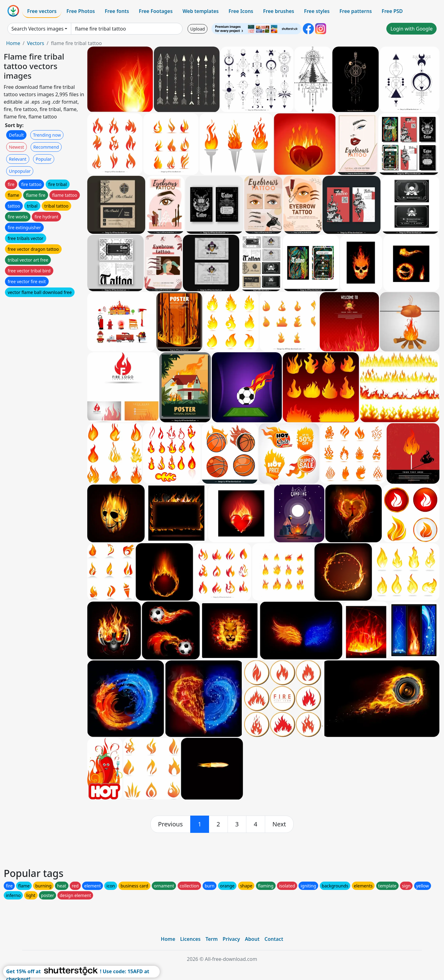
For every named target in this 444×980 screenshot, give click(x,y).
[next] (279, 824)
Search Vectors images (37, 29)
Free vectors (42, 11)
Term (212, 939)
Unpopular (20, 171)
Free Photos (80, 11)
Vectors (35, 43)
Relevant (18, 159)
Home (13, 43)
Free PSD (392, 11)
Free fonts (117, 11)
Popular (44, 159)
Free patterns (356, 11)
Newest (16, 147)
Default (16, 135)
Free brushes (279, 11)
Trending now (47, 135)
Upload (197, 29)
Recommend (46, 147)
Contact (274, 939)
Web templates (201, 11)
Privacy (231, 939)
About (252, 939)
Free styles (317, 11)
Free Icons (241, 11)
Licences (190, 939)
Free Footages (156, 11)
